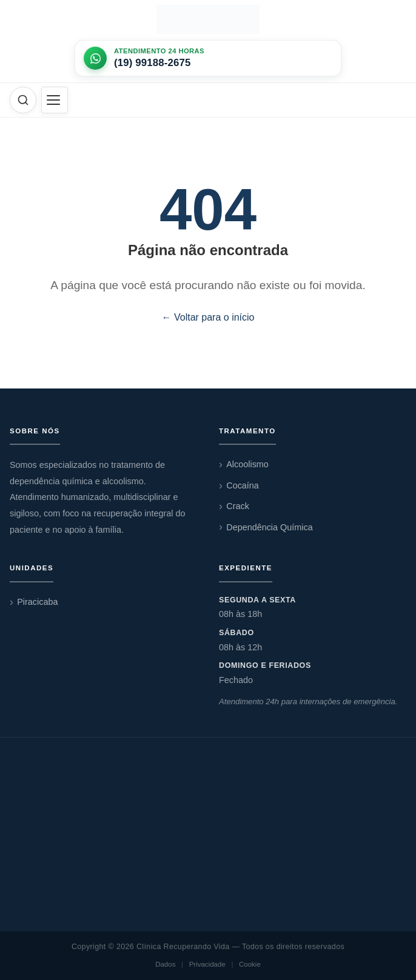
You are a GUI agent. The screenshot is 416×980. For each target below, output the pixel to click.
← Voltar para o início (208, 317)
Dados (165, 964)
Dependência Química (269, 527)
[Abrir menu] (55, 100)
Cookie (250, 964)
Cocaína (243, 485)
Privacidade (207, 964)
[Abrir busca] (23, 100)
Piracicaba (37, 602)
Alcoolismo (247, 464)
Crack (238, 506)
